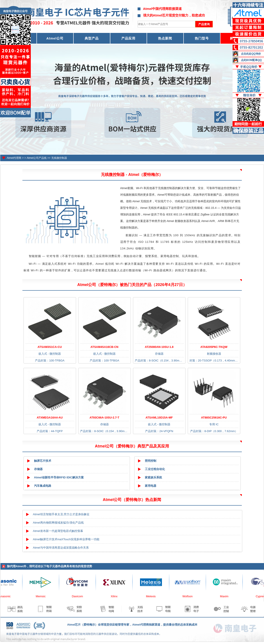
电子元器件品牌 (56, 566)
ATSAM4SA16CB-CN (105, 347)
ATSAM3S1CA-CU (50, 347)
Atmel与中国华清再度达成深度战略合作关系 (61, 548)
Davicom (80, 596)
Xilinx (116, 596)
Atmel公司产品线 (37, 158)
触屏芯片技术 (43, 461)
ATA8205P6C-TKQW (214, 347)
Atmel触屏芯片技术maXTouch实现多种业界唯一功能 (66, 539)
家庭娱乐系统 (153, 477)
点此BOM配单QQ (251, 60)
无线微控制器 (59, 158)
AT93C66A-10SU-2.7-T (104, 418)
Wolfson (190, 596)
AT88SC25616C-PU (214, 418)
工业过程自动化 (155, 469)
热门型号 (202, 38)
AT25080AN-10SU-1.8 (159, 347)
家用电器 (151, 486)
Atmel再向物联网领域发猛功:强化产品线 (58, 523)
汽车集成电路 (43, 486)
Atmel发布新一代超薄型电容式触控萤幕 (58, 531)
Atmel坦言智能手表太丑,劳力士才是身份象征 (61, 514)
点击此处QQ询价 (251, 54)
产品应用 (128, 38)
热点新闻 (165, 38)
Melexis (153, 596)
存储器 (38, 469)
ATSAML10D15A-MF (159, 418)
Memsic (43, 596)
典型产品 (92, 38)
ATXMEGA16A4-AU (50, 418)
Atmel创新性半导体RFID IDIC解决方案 (59, 477)
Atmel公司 (55, 38)
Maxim (227, 596)
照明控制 (151, 461)
